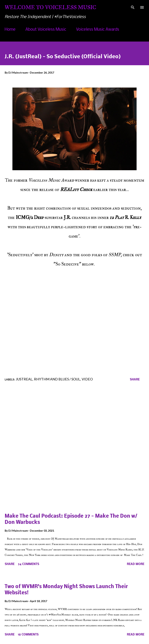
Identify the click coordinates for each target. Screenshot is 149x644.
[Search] (133, 7)
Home (10, 30)
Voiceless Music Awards (98, 30)
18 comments (28, 635)
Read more (136, 564)
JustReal (24, 379)
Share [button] (135, 380)
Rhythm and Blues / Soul (57, 379)
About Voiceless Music (46, 30)
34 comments (29, 564)
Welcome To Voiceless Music (50, 7)
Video (87, 379)
